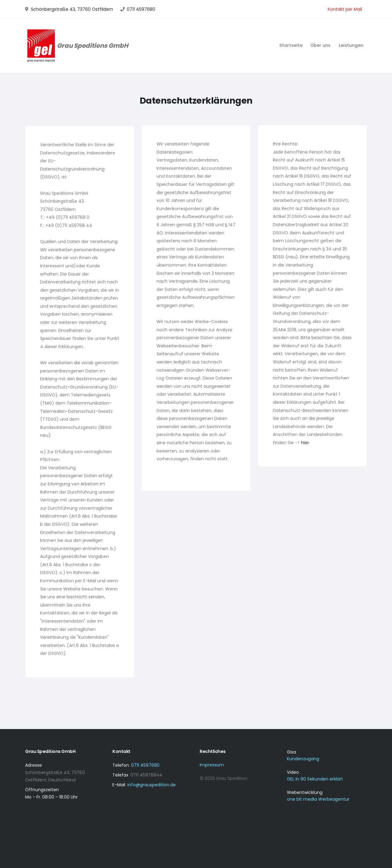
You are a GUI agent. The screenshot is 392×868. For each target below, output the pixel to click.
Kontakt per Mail (345, 9)
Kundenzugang (303, 759)
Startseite (291, 45)
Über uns (320, 45)
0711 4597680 (141, 9)
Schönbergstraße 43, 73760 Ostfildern (72, 9)
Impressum (212, 765)
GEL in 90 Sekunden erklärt (315, 779)
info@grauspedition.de (152, 785)
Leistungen (351, 45)
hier (305, 440)
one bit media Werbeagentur (318, 799)
